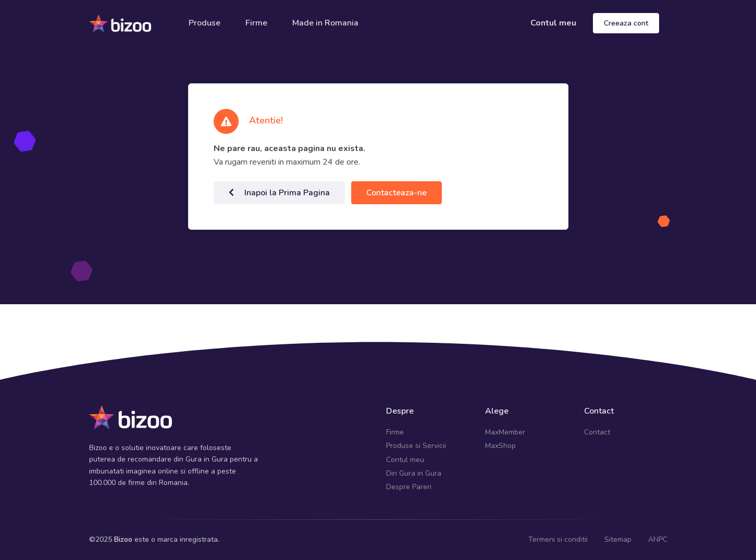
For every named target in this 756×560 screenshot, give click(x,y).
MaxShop (500, 446)
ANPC (658, 539)
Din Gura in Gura (414, 473)
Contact (597, 432)
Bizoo (123, 539)
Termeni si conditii (558, 539)
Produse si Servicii (416, 446)
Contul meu (553, 23)
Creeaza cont (626, 23)
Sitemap (618, 539)
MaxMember (505, 432)
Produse (205, 23)
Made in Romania (325, 23)
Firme (256, 23)
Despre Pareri (409, 487)
